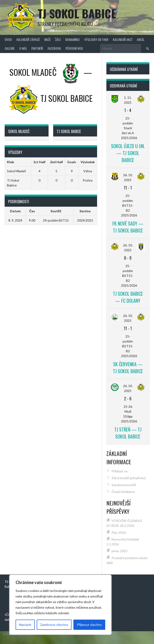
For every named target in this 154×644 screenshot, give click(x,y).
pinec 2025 (120, 551)
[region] (60, 605)
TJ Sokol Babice (77, 13)
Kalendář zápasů (28, 39)
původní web (74, 48)
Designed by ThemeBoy (135, 634)
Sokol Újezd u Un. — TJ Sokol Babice (128, 153)
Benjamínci (72, 39)
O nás (23, 48)
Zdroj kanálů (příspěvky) (128, 478)
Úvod (8, 39)
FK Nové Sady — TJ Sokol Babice (128, 227)
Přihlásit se (120, 471)
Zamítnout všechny (54, 625)
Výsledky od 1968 (96, 39)
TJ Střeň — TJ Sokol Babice (128, 433)
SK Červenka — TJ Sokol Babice (128, 368)
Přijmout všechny (89, 625)
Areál (141, 39)
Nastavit (25, 625)
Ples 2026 (119, 533)
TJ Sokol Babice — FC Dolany (128, 297)
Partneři (37, 48)
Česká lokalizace (123, 492)
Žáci (58, 39)
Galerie (10, 48)
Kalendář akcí (123, 39)
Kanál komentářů (124, 485)
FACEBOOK (54, 48)
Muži (47, 39)
